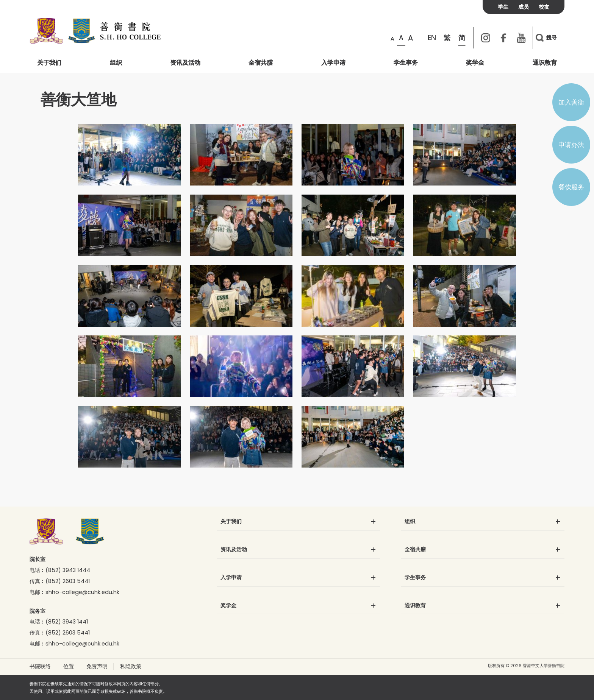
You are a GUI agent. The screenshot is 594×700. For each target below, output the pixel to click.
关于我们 (49, 63)
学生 (503, 7)
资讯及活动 (185, 63)
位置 (69, 666)
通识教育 (545, 63)
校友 (544, 7)
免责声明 (97, 666)
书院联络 (40, 666)
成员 (524, 7)
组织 (116, 63)
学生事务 (406, 63)
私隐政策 (131, 666)
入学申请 (333, 63)
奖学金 (475, 63)
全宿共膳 (261, 63)
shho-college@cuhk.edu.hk (82, 592)
